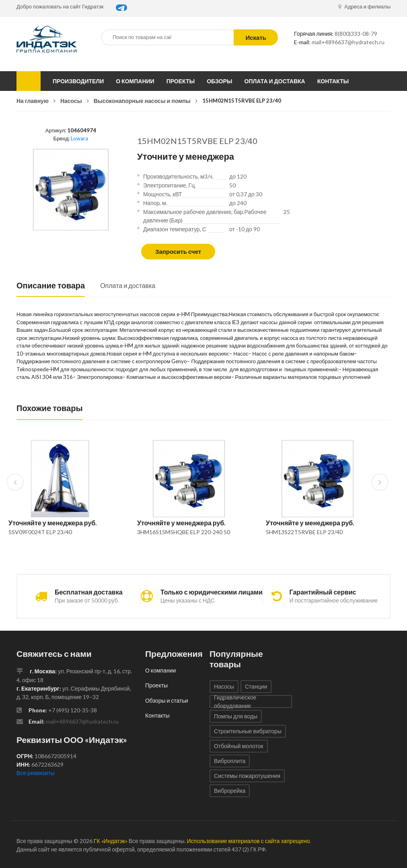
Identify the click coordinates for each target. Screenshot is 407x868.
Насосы (71, 101)
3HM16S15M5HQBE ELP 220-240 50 (184, 532)
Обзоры (219, 81)
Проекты (181, 81)
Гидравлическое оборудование (235, 701)
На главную (33, 101)
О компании (135, 81)
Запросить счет (178, 251)
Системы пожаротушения (247, 776)
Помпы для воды (236, 716)
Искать (256, 37)
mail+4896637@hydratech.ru (348, 42)
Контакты (333, 81)
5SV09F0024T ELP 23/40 (40, 532)
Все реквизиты (36, 773)
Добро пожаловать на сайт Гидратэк (60, 6)
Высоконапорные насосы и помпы (142, 101)
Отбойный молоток (239, 746)
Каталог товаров (29, 81)
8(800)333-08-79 (356, 34)
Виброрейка (230, 791)
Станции (256, 686)
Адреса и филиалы (364, 6)
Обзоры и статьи (167, 700)
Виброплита (230, 761)
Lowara (79, 138)
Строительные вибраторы (248, 731)
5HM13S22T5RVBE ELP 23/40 (304, 532)
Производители (78, 81)
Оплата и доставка (275, 81)
